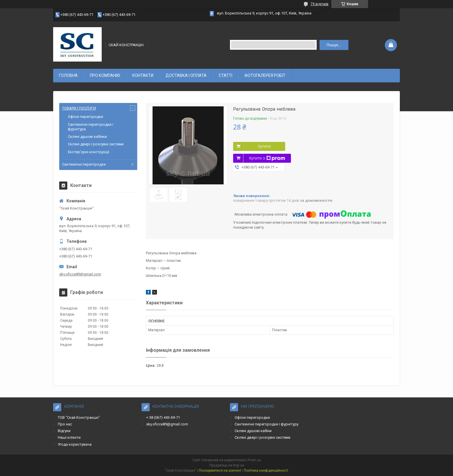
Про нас (65, 424)
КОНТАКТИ (143, 75)
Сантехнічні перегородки (84, 164)
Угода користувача (75, 444)
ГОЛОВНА (68, 75)
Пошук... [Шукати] (334, 45)
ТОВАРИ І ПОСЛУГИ (79, 108)
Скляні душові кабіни (253, 431)
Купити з (267, 158)
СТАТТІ (225, 75)
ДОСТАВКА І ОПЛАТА (186, 75)
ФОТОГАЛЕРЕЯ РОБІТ (265, 75)
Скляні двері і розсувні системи (96, 144)
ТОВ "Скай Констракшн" (79, 417)
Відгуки (64, 431)
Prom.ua (254, 460)
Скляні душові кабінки (87, 137)
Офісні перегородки (86, 117)
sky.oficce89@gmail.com (80, 274)
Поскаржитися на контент (220, 471)
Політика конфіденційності (266, 471)
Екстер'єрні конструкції (89, 152)
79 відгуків (320, 4)
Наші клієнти (69, 437)
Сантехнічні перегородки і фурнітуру (267, 424)
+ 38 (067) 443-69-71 (163, 417)
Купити (264, 146)
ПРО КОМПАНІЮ (105, 75)
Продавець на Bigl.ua (227, 465)
